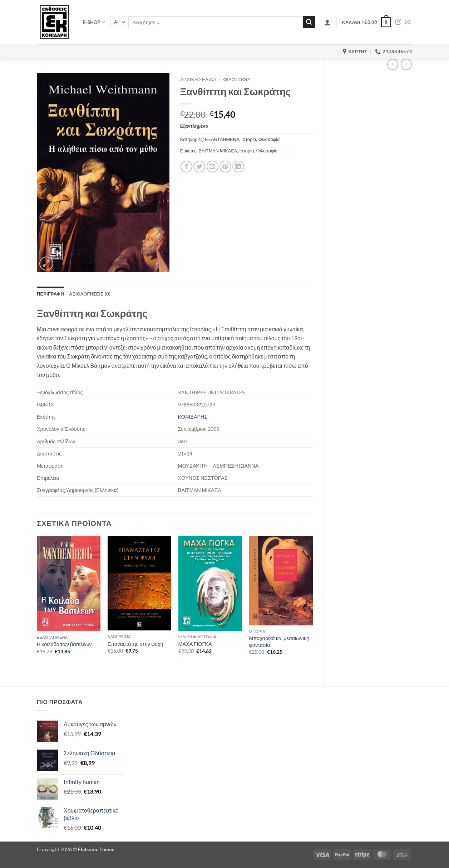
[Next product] (393, 64)
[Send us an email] (408, 22)
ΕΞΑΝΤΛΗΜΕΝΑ (222, 139)
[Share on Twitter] (199, 167)
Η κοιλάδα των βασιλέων (64, 644)
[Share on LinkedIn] (238, 167)
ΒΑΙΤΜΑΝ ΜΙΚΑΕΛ (218, 151)
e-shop (94, 22)
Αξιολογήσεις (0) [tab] (90, 294)
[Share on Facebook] (186, 167)
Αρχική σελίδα (198, 79)
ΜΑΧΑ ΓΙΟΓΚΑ (195, 644)
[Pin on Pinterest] (225, 167)
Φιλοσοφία (237, 79)
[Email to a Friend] (213, 167)
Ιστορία (249, 139)
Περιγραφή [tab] (50, 294)
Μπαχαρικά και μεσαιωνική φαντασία (279, 642)
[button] (327, 22)
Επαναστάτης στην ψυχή (135, 644)
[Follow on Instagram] (398, 22)
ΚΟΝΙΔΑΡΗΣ (193, 417)
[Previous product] (406, 64)
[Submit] (309, 22)
